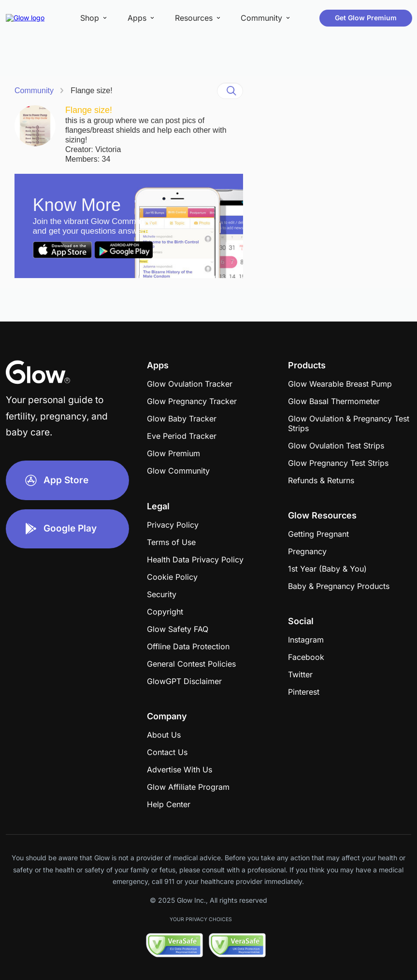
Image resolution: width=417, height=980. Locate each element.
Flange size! (91, 91)
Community (34, 91)
